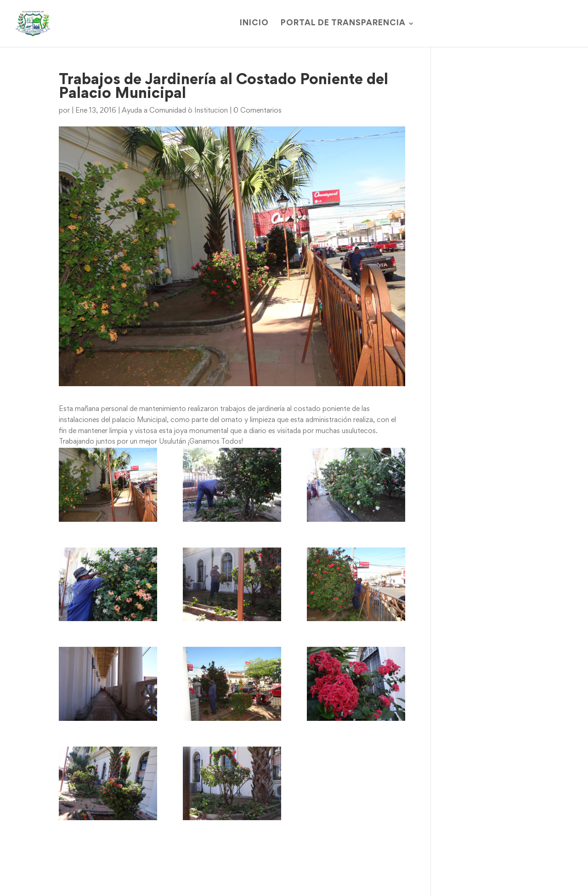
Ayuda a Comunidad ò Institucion (175, 111)
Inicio (254, 24)
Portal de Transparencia (343, 24)
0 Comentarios (257, 111)
